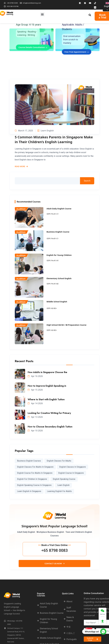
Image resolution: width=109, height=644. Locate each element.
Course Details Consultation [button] (33, 47)
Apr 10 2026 (35, 431)
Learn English (46, 131)
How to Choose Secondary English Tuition (50, 427)
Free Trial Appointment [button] (77, 52)
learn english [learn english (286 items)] (63, 485)
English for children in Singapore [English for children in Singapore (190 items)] (32, 479)
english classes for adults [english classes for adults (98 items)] (59, 461)
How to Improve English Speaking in (47, 386)
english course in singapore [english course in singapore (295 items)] (71, 473)
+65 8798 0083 (54, 550)
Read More (21, 167)
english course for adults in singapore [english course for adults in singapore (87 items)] (35, 473)
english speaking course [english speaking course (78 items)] (64, 479)
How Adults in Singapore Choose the (47, 372)
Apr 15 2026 (35, 390)
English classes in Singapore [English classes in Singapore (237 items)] (73, 467)
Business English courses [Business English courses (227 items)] (29, 461)
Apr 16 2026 (35, 376)
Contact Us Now (54, 564)
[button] (42, 14)
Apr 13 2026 (35, 417)
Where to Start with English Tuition (46, 399)
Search (87, 181)
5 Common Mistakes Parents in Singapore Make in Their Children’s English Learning (54, 139)
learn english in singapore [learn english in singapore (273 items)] (29, 491)
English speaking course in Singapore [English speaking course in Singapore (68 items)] (34, 485)
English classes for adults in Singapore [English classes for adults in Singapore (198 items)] (35, 467)
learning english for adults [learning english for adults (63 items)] (59, 491)
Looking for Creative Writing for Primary (49, 413)
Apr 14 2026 (35, 403)
